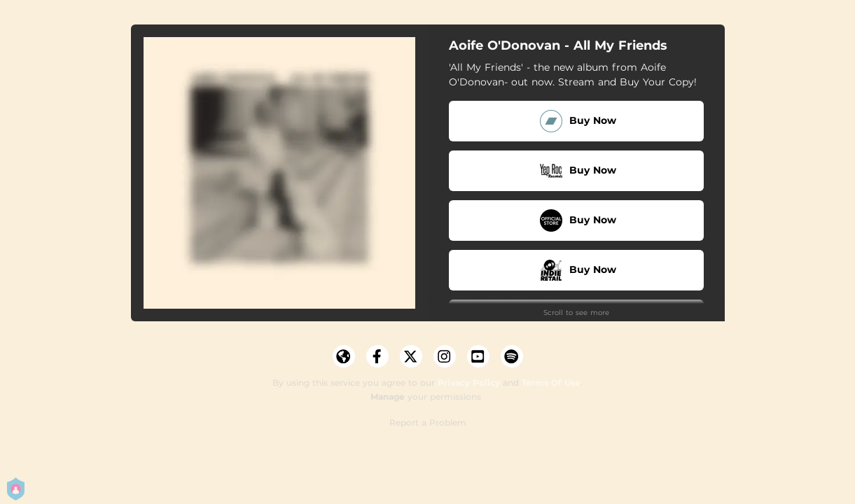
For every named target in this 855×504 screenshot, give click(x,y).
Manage (388, 397)
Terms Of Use (551, 383)
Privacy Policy (469, 383)
